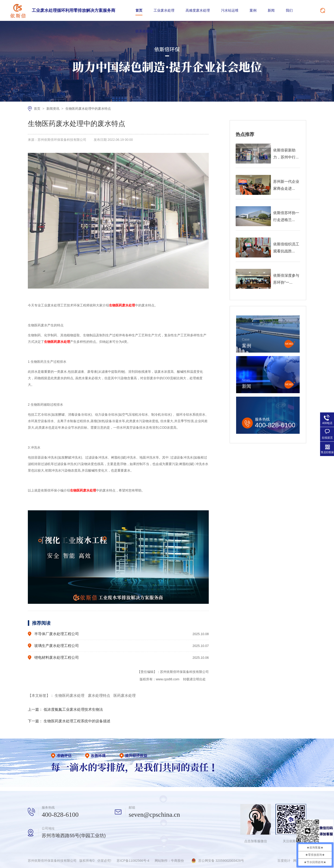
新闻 (271, 10)
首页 (139, 10)
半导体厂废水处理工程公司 (57, 634)
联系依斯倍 (144, 31)
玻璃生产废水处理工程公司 (57, 646)
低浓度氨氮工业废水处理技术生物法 (73, 709)
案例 (253, 10)
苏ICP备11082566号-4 (133, 861)
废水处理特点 (100, 696)
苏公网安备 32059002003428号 (221, 861)
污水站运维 (230, 10)
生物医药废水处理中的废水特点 (88, 109)
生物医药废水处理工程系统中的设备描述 (77, 721)
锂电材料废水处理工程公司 (57, 657)
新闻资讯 (53, 109)
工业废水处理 (164, 10)
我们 (289, 10)
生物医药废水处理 (70, 696)
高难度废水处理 (198, 10)
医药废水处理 (125, 696)
